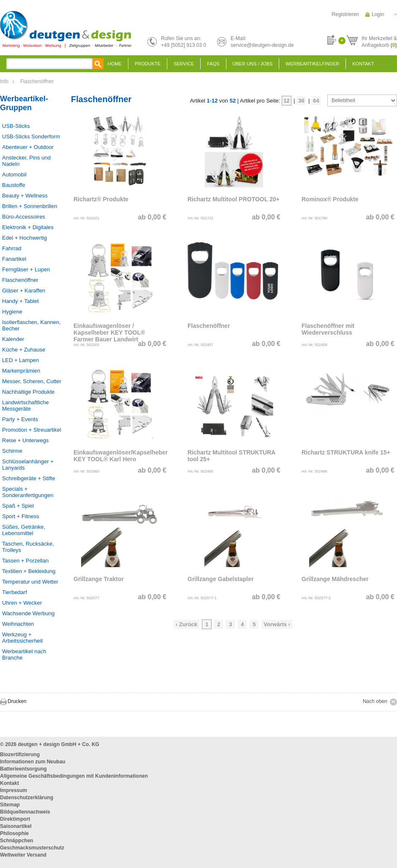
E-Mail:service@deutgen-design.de (262, 42)
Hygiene (12, 312)
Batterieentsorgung (23, 769)
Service (184, 64)
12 (286, 101)
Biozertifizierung (20, 754)
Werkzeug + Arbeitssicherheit (22, 638)
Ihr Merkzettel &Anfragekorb (379, 41)
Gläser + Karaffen (24, 291)
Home (115, 64)
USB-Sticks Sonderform (31, 137)
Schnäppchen (17, 841)
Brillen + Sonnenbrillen (30, 206)
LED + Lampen (20, 360)
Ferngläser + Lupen (26, 269)
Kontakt (363, 64)
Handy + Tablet (20, 301)
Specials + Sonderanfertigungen (28, 492)
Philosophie (14, 833)
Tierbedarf (15, 592)
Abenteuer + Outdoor (28, 147)
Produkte (148, 64)
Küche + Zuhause (24, 350)
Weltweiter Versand (23, 855)
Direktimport (15, 819)
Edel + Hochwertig (24, 238)
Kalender (13, 339)
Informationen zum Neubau (33, 762)
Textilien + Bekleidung (29, 571)
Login (378, 14)
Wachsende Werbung (28, 613)
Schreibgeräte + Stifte (29, 478)
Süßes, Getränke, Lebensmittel (24, 530)
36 (301, 101)
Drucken (17, 701)
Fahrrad (12, 248)
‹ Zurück (186, 624)
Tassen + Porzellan (25, 561)
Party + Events (20, 419)
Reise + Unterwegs (25, 440)
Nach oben (375, 701)
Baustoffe (14, 185)
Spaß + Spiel (18, 506)
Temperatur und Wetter (30, 582)
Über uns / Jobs (253, 64)
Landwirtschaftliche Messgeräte (26, 406)
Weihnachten (18, 624)
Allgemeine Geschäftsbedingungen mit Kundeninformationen (74, 776)
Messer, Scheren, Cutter (32, 381)
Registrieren (345, 14)
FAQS (213, 64)
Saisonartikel (16, 826)
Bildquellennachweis (25, 812)
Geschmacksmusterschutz (32, 848)
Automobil (14, 174)
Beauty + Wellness (25, 196)
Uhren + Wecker (22, 603)
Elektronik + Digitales (28, 227)
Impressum (14, 790)
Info (4, 81)
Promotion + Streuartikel (32, 430)
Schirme (12, 451)
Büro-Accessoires (24, 217)
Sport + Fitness (21, 516)
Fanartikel (14, 259)
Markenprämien (21, 371)
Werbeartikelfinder (312, 64)
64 (316, 101)
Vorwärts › (277, 624)
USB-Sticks (16, 126)
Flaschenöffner (37, 81)
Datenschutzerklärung (27, 798)
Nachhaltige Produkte (28, 392)
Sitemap (10, 805)
